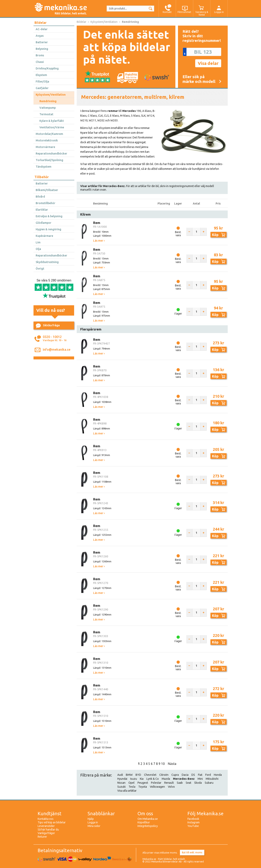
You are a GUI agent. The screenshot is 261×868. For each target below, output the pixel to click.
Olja (38, 249)
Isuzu (134, 779)
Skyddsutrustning (47, 262)
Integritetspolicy (148, 826)
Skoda (198, 783)
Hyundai (122, 779)
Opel (131, 783)
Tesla (132, 787)
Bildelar (41, 23)
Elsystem (41, 75)
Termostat (46, 114)
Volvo (171, 787)
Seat (188, 783)
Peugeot (143, 783)
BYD (138, 775)
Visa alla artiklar (127, 791)
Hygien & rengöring (48, 229)
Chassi (40, 62)
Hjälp (91, 819)
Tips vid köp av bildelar (52, 822)
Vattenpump (48, 108)
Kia (142, 779)
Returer (42, 837)
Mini (200, 779)
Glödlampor (43, 223)
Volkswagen (157, 787)
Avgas (40, 36)
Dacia (185, 775)
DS (193, 775)
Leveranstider (46, 826)
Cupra (175, 775)
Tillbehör (42, 177)
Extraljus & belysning (49, 216)
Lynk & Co (153, 779)
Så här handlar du (48, 830)
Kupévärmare (44, 236)
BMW (129, 775)
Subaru (209, 783)
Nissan (121, 783)
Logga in (93, 822)
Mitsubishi (212, 779)
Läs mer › (99, 241)
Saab (180, 783)
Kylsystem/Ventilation (51, 95)
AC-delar (42, 29)
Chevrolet (150, 775)
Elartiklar (42, 210)
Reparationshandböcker (51, 154)
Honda (218, 775)
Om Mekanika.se (148, 819)
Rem (97, 223)
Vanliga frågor (46, 833)
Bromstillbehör (45, 203)
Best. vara (178, 234)
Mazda (166, 779)
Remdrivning (48, 101)
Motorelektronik (47, 140)
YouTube (193, 826)
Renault (169, 783)
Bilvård (40, 197)
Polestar (156, 783)
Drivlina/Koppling (47, 68)
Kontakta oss (46, 819)
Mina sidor (94, 826)
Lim (38, 242)
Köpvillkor (144, 822)
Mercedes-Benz (184, 779)
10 (163, 764)
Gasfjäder (42, 88)
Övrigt (40, 269)
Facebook (193, 819)
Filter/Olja (42, 82)
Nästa (172, 764)
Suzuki (121, 787)
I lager (178, 314)
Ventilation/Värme (52, 127)
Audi (120, 775)
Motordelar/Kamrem (49, 134)
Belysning (42, 49)
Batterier (42, 42)
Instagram (194, 822)
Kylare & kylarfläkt (52, 121)
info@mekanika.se (57, 350)
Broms (40, 55)
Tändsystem (43, 167)
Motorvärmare (45, 147)
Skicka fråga (48, 326)
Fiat (200, 775)
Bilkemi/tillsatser (47, 190)
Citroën (164, 775)
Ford (208, 775)
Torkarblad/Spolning (49, 160)
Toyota (143, 787)
